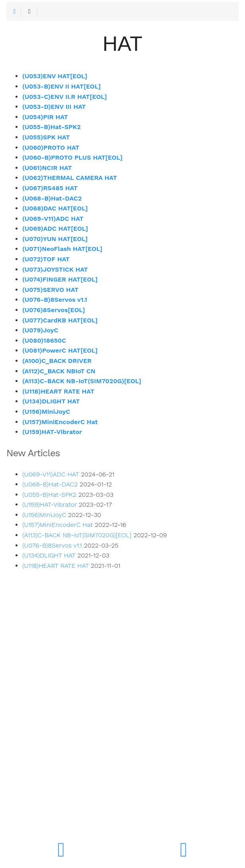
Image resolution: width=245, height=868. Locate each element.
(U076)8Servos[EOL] (54, 310)
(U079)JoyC (40, 330)
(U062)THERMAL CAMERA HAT (70, 178)
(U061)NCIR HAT (47, 168)
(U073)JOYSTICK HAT (55, 269)
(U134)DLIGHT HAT (51, 401)
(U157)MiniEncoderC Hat (60, 422)
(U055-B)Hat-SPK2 (52, 127)
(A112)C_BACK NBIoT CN (59, 371)
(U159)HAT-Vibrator (52, 432)
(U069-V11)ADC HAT (53, 219)
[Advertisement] (122, 739)
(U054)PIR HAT (45, 117)
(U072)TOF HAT (46, 259)
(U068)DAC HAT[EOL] (55, 208)
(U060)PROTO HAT (51, 148)
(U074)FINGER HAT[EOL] (60, 279)
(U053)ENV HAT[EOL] (55, 76)
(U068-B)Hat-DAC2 (52, 198)
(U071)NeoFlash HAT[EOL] (62, 249)
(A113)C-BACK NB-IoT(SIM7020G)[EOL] (82, 381)
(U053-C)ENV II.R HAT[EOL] (65, 97)
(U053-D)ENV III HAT (54, 107)
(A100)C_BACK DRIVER (57, 361)
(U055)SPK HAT (46, 137)
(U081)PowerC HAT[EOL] (60, 350)
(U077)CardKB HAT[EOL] (60, 320)
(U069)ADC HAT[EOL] (55, 229)
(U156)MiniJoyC (46, 412)
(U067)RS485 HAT (50, 188)
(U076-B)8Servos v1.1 (55, 300)
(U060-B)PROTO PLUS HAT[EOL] (72, 157)
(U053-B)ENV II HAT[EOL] (61, 86)
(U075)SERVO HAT (50, 290)
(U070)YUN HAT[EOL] (55, 239)
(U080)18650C (44, 340)
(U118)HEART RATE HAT (58, 391)
